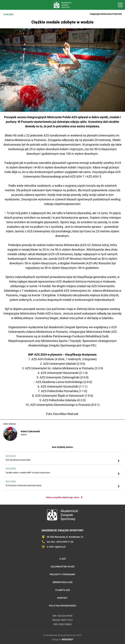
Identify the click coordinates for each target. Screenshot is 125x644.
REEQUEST (68, 639)
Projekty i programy (62, 574)
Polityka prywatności (63, 606)
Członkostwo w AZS (62, 567)
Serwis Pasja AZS (62, 582)
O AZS (62, 559)
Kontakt (62, 598)
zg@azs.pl (60, 547)
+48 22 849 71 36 (64, 542)
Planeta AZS (63, 590)
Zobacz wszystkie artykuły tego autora (62, 497)
